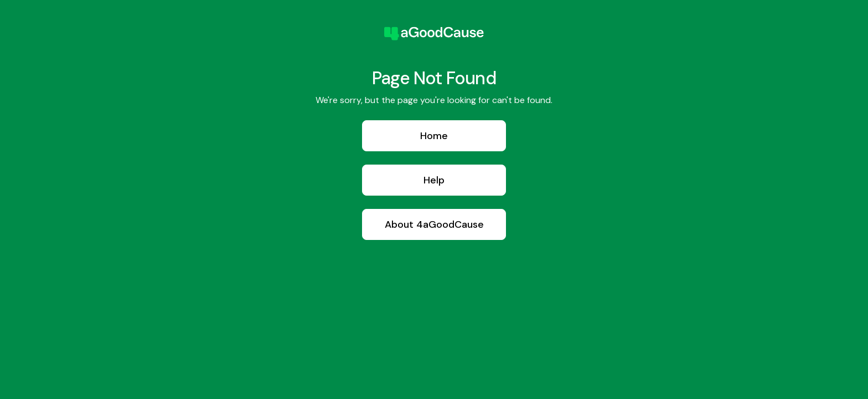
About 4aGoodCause (434, 224)
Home (434, 136)
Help (434, 180)
